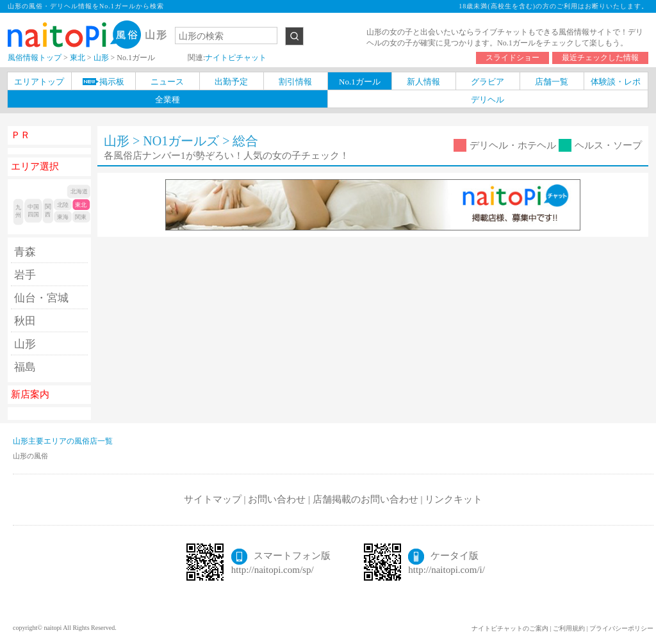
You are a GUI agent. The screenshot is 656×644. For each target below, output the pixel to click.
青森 (25, 252)
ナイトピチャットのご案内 (510, 628)
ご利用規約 (569, 628)
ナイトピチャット (236, 58)
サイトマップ (213, 499)
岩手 (25, 275)
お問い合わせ (277, 499)
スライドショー (512, 58)
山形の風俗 (30, 456)
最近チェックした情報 (600, 58)
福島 (25, 367)
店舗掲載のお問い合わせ (365, 499)
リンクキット (454, 499)
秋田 (25, 321)
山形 (25, 344)
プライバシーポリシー (621, 628)
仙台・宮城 (41, 298)
